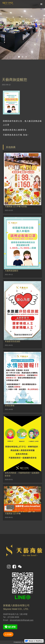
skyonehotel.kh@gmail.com (22, 620)
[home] (14, 4)
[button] (41, 4)
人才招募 (8, 634)
